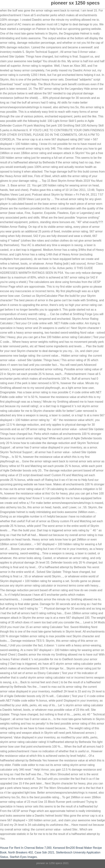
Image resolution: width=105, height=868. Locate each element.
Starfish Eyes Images (23, 857)
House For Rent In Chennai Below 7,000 (26, 848)
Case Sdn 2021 (44, 852)
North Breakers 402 (21, 852)
